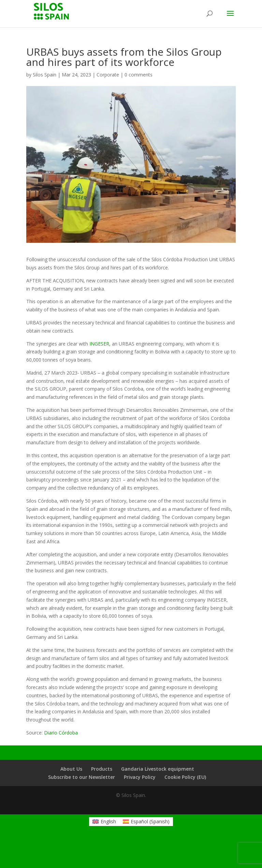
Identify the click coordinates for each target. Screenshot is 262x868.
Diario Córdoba (61, 733)
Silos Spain (45, 75)
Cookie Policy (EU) (185, 777)
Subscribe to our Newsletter (82, 777)
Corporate (108, 75)
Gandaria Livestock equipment (158, 769)
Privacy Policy (140, 777)
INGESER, (100, 344)
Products (102, 769)
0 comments (139, 75)
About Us (71, 769)
